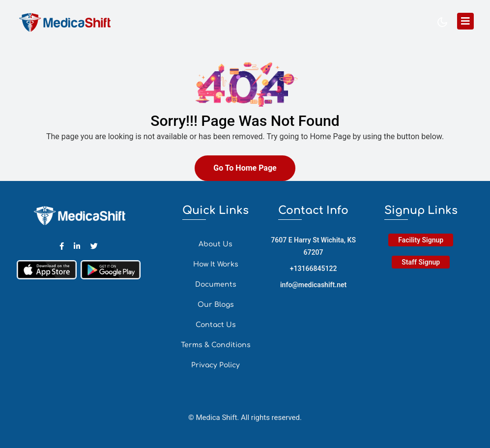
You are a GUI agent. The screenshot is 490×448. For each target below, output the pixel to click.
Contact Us (216, 325)
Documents (216, 284)
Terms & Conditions (216, 345)
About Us (216, 244)
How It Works (216, 264)
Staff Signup (421, 262)
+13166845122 (314, 269)
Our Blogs (216, 305)
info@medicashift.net (313, 285)
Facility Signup (421, 240)
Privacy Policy (216, 365)
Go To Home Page (245, 168)
